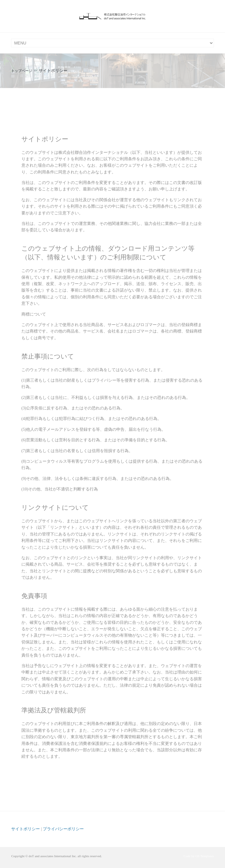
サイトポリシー (25, 829)
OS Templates (205, 856)
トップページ (22, 71)
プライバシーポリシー (63, 829)
